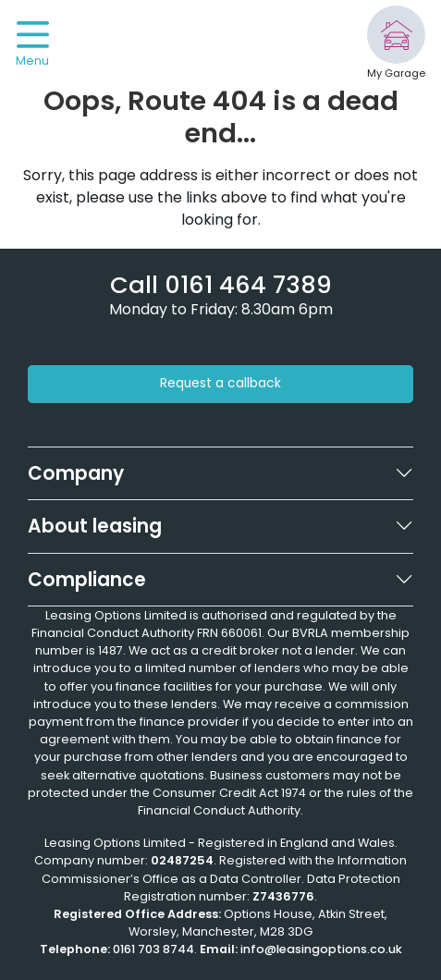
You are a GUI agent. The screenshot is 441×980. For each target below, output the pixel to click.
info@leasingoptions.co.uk (321, 949)
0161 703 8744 (153, 949)
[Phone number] (221, 285)
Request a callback (220, 383)
